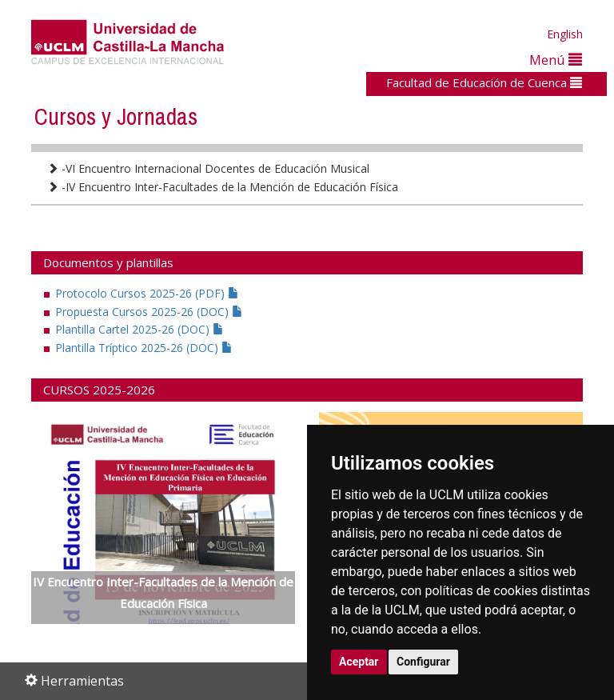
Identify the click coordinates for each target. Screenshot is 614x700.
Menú (556, 60)
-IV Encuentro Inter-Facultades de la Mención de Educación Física (223, 187)
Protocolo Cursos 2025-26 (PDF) (147, 293)
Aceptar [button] (359, 662)
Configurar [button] (423, 662)
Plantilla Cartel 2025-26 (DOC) (140, 329)
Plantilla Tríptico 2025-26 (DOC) (144, 348)
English (565, 34)
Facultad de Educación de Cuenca (484, 82)
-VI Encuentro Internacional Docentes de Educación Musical (208, 168)
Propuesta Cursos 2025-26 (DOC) (149, 312)
